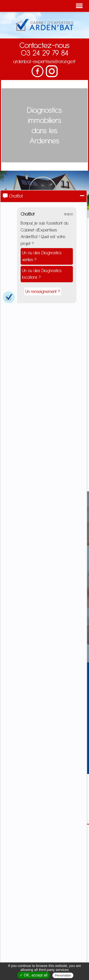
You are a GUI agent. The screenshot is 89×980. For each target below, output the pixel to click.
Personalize (63, 975)
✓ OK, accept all (34, 975)
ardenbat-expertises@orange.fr (44, 61)
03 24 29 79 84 (45, 53)
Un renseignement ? (43, 291)
